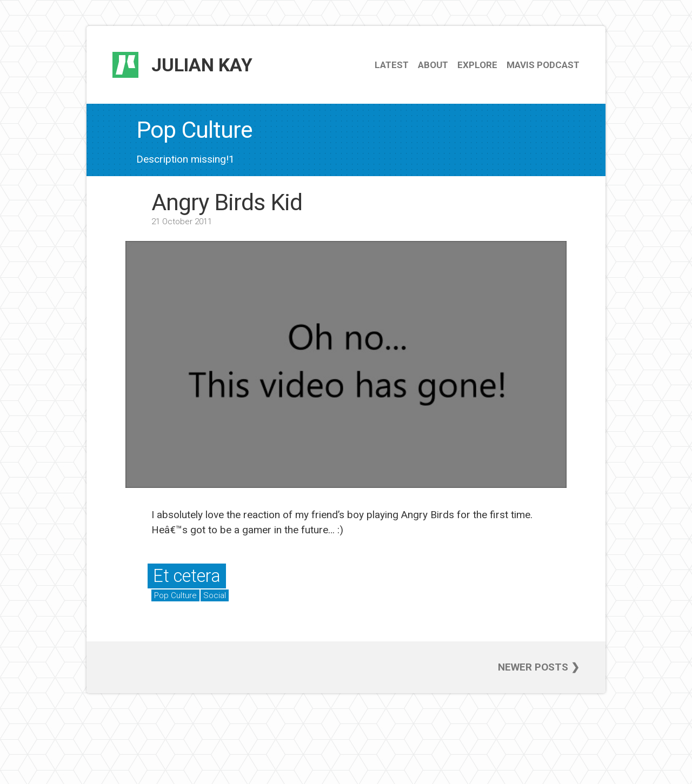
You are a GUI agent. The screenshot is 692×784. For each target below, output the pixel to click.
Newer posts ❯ (539, 667)
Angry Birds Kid (227, 202)
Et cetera (187, 576)
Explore (477, 65)
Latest (392, 65)
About (433, 65)
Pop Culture (175, 595)
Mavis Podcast (543, 65)
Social (215, 595)
